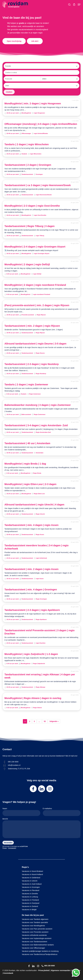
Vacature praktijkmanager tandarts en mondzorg (40, 951)
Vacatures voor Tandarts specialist (35, 922)
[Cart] (74, 5)
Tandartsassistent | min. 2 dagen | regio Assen (31, 569)
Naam (21, 812)
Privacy (5, 848)
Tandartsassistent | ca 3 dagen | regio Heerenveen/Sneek (38, 185)
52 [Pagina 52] (45, 721)
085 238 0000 (13, 762)
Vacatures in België (29, 910)
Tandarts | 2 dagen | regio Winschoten (27, 144)
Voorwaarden (12, 848)
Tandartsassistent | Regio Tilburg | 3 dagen (29, 226)
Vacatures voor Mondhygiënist (33, 926)
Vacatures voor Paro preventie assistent (37, 929)
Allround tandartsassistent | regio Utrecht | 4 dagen (34, 505)
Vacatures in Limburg (30, 897)
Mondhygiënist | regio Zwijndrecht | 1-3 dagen (31, 654)
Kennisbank (8, 973)
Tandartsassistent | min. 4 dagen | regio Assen (31, 525)
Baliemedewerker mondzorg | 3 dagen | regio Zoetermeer (38, 405)
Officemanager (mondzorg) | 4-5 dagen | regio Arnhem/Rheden (41, 124)
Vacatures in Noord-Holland (32, 874)
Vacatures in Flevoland (31, 890)
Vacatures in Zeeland (30, 906)
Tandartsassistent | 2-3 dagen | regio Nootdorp (32, 364)
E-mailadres (62, 812)
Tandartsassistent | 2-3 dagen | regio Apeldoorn (32, 610)
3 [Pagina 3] (34, 721)
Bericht (41, 828)
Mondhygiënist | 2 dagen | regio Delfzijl (27, 264)
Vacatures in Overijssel (31, 903)
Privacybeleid (44, 970)
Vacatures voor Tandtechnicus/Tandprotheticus (40, 954)
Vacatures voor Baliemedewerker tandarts (38, 945)
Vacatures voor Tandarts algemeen (35, 919)
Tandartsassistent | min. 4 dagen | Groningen (31, 589)
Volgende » (54, 721)
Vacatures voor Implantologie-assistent (37, 938)
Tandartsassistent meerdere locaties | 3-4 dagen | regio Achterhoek (36, 547)
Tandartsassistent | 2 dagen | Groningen (28, 165)
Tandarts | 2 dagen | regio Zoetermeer (26, 384)
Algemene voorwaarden (60, 970)
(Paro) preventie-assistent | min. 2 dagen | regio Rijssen (37, 305)
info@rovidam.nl (14, 765)
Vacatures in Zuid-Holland (32, 884)
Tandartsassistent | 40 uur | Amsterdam (27, 443)
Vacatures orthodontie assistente (34, 935)
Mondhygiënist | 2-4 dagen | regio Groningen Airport (35, 247)
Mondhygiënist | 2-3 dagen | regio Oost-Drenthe (32, 206)
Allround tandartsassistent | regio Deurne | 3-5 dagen (35, 344)
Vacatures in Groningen (31, 887)
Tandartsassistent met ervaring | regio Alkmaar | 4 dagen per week (40, 676)
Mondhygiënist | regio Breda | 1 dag (25, 464)
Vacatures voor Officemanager (34, 948)
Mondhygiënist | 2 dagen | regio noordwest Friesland (35, 285)
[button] (79, 5)
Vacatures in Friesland (30, 900)
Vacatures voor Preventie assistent (35, 932)
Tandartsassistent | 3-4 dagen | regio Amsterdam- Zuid (36, 425)
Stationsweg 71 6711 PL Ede (19, 769)
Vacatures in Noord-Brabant (33, 871)
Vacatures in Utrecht (30, 881)
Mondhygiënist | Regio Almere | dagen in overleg (33, 698)
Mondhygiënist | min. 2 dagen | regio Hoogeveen (33, 103)
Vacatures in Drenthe (30, 894)
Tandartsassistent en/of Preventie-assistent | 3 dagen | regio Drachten (39, 632)
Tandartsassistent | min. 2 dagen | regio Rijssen (32, 326)
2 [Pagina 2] (30, 721)
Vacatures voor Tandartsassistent (35, 942)
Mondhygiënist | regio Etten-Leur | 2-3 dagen (30, 484)
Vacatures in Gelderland (31, 878)
